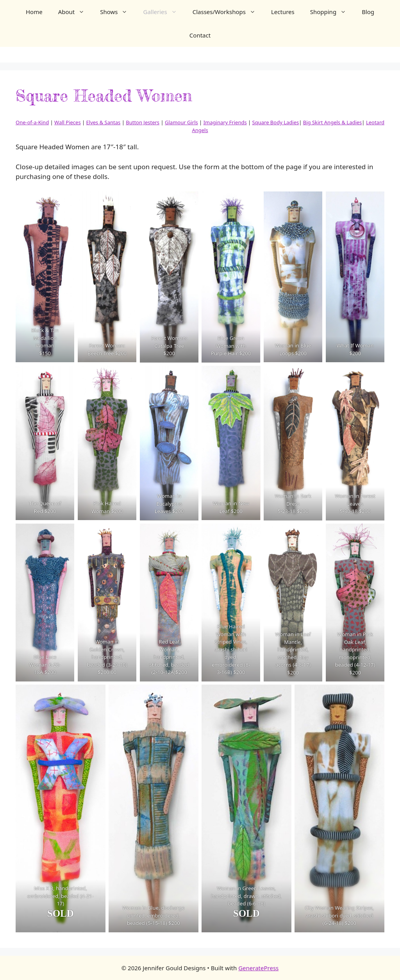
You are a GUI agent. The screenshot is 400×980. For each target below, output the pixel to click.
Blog (368, 12)
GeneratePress (258, 968)
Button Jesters (143, 122)
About (75, 12)
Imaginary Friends (225, 122)
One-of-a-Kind (32, 122)
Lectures (283, 12)
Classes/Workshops (228, 12)
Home (34, 12)
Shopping (332, 12)
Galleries (164, 12)
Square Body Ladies (276, 122)
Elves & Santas (104, 122)
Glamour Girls (181, 122)
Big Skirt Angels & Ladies (333, 122)
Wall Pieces (68, 122)
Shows (118, 12)
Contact (200, 35)
